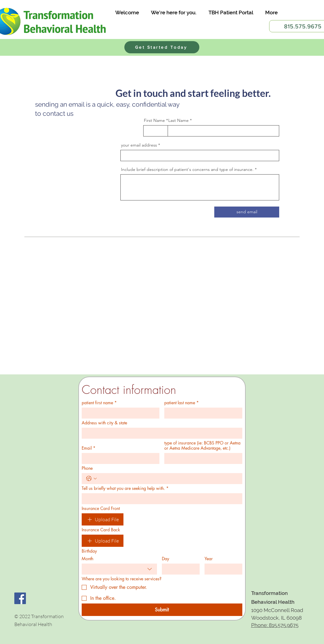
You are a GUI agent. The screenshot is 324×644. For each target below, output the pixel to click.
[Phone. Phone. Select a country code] (91, 479)
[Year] (222, 569)
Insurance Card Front (101, 508)
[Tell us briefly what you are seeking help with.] (160, 499)
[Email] (119, 458)
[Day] (179, 569)
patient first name (99, 403)
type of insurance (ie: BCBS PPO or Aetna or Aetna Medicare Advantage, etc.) (202, 445)
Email (89, 448)
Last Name (178, 120)
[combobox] (119, 569)
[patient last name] (201, 413)
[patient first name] (119, 413)
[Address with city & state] (160, 433)
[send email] (247, 212)
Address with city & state (104, 423)
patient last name (182, 403)
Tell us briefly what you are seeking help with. (125, 488)
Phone (87, 468)
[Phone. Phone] (168, 479)
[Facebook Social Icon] (20, 598)
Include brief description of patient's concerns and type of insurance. (187, 169)
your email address (139, 145)
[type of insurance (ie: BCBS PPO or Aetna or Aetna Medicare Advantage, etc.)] (201, 458)
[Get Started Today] (162, 47)
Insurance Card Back (101, 530)
